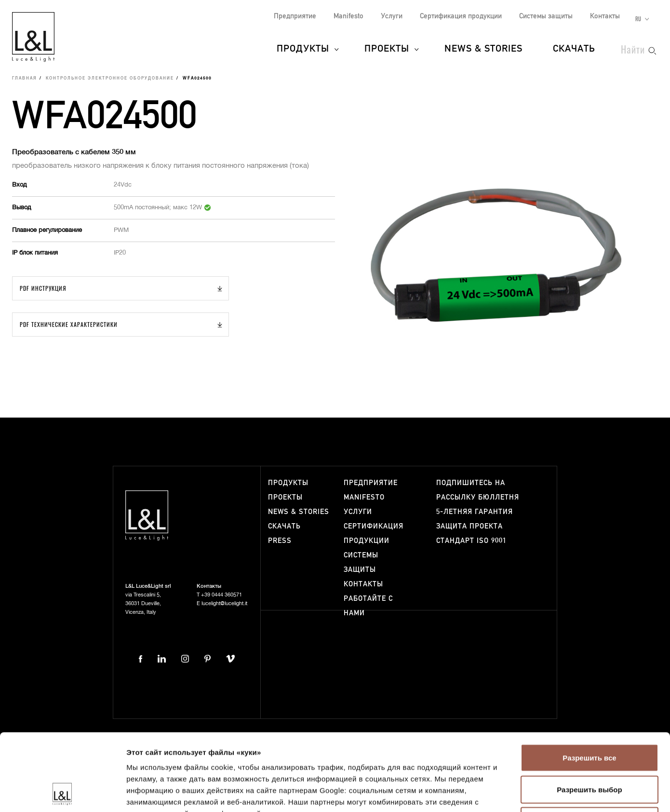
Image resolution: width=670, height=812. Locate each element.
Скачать (574, 49)
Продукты (303, 49)
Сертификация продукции (461, 16)
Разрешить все (589, 685)
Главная (25, 79)
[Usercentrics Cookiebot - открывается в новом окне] (62, 793)
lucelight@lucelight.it (224, 603)
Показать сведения (587, 793)
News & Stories (483, 49)
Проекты (387, 49)
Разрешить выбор (589, 717)
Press (280, 541)
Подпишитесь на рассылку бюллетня (478, 490)
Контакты (605, 16)
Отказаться (590, 749)
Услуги (392, 16)
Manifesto (348, 16)
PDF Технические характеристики (69, 324)
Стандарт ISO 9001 (471, 541)
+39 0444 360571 (221, 595)
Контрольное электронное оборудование (110, 79)
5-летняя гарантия (475, 512)
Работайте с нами (368, 606)
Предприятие (295, 16)
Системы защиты (546, 16)
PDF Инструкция (43, 288)
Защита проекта (469, 526)
